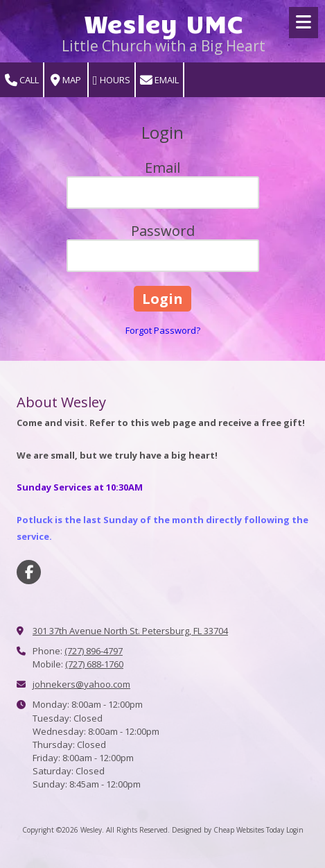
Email (159, 80)
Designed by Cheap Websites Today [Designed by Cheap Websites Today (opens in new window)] (228, 830)
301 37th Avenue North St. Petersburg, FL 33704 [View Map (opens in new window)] (130, 631)
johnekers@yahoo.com (81, 684)
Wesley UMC (164, 23)
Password (163, 231)
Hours (112, 80)
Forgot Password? (163, 330)
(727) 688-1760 (94, 664)
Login (295, 830)
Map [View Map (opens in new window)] (66, 80)
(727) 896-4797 (94, 651)
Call (22, 80)
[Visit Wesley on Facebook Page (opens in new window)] (29, 572)
